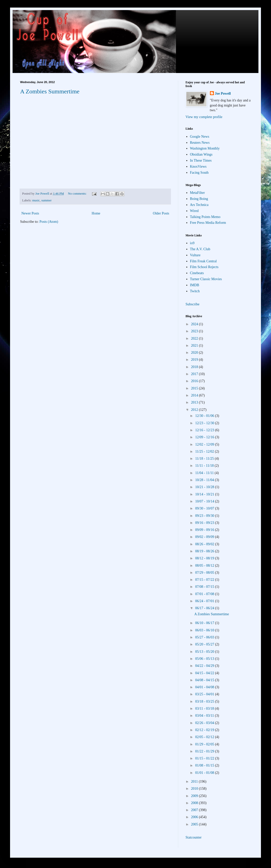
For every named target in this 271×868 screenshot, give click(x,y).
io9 (192, 243)
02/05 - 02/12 (205, 737)
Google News (200, 137)
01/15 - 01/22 (205, 758)
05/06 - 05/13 (205, 659)
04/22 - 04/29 (205, 666)
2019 (195, 360)
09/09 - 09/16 (205, 530)
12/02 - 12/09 (205, 444)
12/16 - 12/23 (205, 430)
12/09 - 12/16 (205, 437)
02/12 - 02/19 (205, 730)
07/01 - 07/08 (205, 594)
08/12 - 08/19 (205, 558)
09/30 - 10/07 (205, 508)
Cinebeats (197, 273)
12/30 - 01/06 (205, 416)
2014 (195, 395)
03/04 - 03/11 (205, 716)
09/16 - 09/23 (205, 523)
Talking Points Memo (205, 217)
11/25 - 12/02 (205, 451)
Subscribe (192, 304)
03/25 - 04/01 (205, 694)
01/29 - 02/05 (205, 744)
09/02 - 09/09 (205, 537)
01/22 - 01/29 (205, 751)
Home (96, 213)
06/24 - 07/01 (205, 601)
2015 (195, 388)
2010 (195, 789)
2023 (195, 331)
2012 (195, 410)
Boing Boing (199, 199)
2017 (195, 374)
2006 (195, 817)
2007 (195, 810)
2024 (195, 324)
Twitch (195, 291)
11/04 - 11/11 (205, 473)
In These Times (201, 160)
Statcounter (194, 837)
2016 (195, 381)
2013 (195, 402)
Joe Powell (223, 94)
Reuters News (200, 143)
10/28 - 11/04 (205, 480)
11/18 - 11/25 (205, 459)
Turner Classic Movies (206, 279)
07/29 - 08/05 (205, 573)
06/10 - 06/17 (205, 623)
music (36, 200)
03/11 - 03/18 (205, 709)
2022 (195, 338)
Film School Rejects (204, 267)
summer (47, 200)
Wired (194, 211)
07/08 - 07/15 (205, 587)
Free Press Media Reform (208, 223)
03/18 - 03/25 (205, 701)
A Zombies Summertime (50, 91)
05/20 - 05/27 (205, 644)
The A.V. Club (200, 249)
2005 (195, 824)
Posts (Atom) (49, 222)
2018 (195, 367)
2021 (195, 346)
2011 (195, 782)
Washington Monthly (205, 148)
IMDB (195, 285)
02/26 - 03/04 (205, 723)
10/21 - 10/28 (205, 487)
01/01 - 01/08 (205, 773)
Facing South (199, 173)
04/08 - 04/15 (205, 680)
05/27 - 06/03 (205, 637)
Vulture (195, 255)
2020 (195, 353)
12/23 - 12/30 (205, 423)
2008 (195, 803)
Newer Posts (30, 213)
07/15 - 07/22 (205, 580)
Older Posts (161, 213)
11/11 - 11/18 (205, 466)
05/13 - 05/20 (205, 652)
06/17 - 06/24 (205, 608)
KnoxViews (198, 167)
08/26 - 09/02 (205, 544)
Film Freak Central (204, 261)
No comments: (78, 194)
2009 (195, 796)
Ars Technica (199, 205)
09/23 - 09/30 (205, 516)
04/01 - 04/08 (205, 687)
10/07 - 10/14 (205, 501)
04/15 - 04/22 (205, 673)
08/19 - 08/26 (205, 551)
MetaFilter (197, 193)
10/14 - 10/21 (205, 494)
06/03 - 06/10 (205, 630)
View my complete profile (204, 117)
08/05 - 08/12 (205, 566)
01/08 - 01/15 (205, 765)
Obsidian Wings (201, 154)
